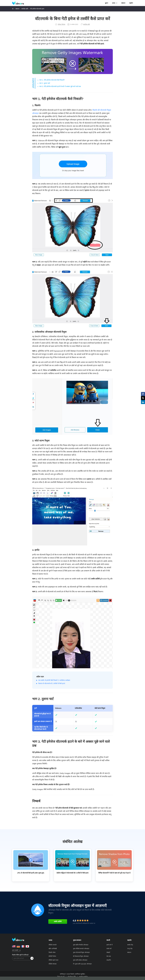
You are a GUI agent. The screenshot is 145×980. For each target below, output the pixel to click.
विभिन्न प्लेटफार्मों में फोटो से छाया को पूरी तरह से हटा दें (114, 873)
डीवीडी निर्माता (52, 956)
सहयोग (131, 3)
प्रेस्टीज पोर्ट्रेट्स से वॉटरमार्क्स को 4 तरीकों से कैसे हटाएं (73, 873)
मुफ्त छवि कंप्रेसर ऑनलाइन (80, 960)
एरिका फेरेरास (60, 24)
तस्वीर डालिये (58, 921)
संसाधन (123, 3)
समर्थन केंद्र (130, 945)
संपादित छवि (25, 9)
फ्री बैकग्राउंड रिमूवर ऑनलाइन (81, 956)
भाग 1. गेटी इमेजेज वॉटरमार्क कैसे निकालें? (52, 80)
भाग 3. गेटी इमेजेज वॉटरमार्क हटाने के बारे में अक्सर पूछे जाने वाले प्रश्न (60, 86)
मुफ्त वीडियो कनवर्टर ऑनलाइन (81, 949)
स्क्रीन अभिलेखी (53, 949)
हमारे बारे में (110, 945)
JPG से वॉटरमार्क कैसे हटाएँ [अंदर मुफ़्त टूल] (31, 873)
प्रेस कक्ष (109, 956)
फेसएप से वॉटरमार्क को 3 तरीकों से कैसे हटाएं (52, 683)
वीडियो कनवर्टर (53, 945)
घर (13, 9)
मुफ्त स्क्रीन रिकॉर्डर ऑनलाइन (81, 945)
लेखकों (108, 952)
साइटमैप (109, 960)
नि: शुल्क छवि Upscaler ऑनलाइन (82, 964)
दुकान (107, 3)
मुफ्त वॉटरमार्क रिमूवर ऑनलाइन (81, 952)
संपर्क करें (109, 949)
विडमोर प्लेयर (52, 952)
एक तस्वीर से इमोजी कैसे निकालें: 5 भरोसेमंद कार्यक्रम (54, 680)
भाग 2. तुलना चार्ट (45, 83)
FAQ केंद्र (130, 949)
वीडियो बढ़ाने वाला (53, 960)
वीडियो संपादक (53, 964)
